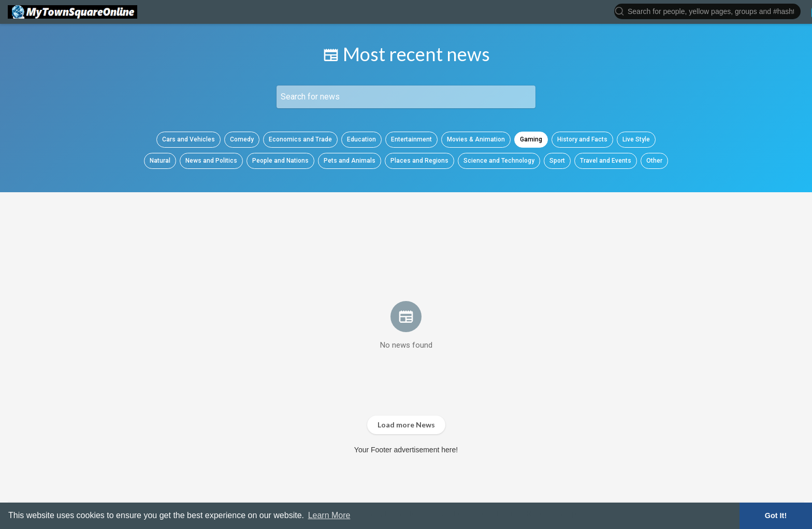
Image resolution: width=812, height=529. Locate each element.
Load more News (406, 425)
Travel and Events (606, 161)
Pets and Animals (350, 161)
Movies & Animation (476, 139)
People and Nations (280, 161)
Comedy (242, 139)
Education (361, 139)
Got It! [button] (776, 516)
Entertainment (411, 139)
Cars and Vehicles (189, 139)
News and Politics (211, 161)
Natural (160, 161)
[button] (707, 11)
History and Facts (582, 139)
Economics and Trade (300, 139)
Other (654, 161)
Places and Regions (419, 161)
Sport (557, 161)
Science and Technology (499, 161)
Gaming (531, 139)
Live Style (636, 139)
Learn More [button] (329, 515)
